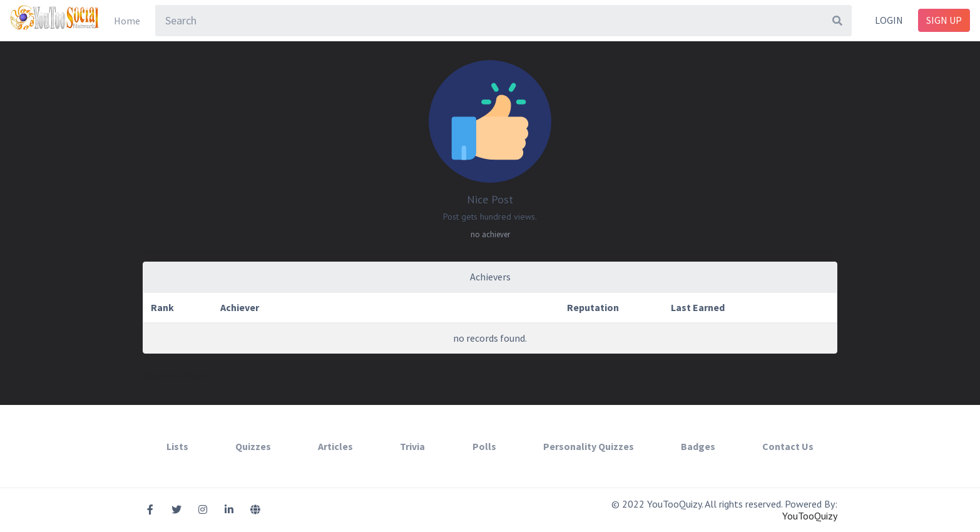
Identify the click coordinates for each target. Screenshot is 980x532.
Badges (698, 446)
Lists (177, 446)
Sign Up (944, 20)
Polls (484, 446)
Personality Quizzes (589, 446)
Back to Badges (176, 376)
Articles (335, 446)
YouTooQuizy (810, 516)
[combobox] (503, 21)
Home (127, 21)
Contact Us (788, 446)
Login (889, 20)
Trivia (412, 446)
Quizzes (253, 446)
